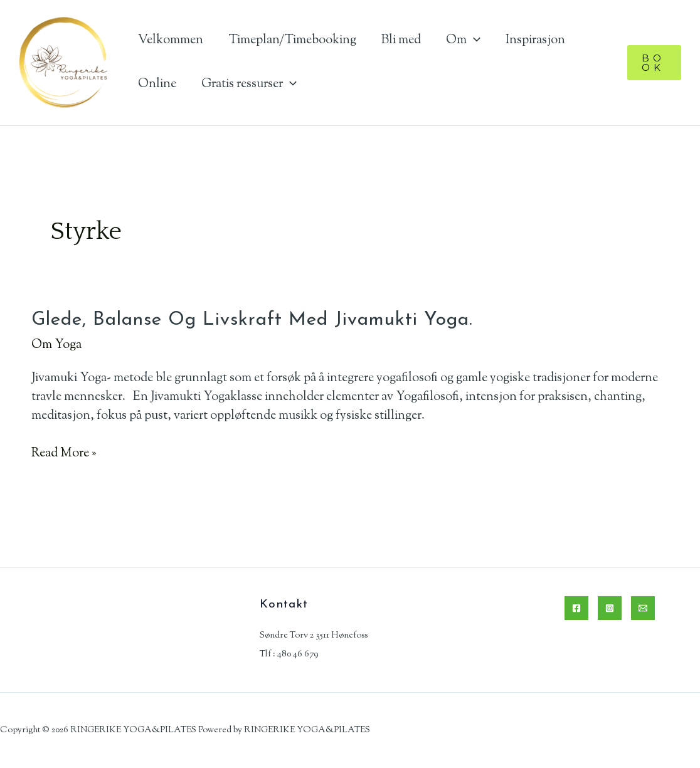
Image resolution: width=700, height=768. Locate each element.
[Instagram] (610, 608)
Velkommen (171, 40)
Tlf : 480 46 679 (289, 655)
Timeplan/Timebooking (292, 40)
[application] (474, 40)
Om (463, 40)
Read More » (64, 454)
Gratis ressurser (249, 84)
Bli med (401, 40)
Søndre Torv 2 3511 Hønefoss (314, 636)
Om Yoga (56, 345)
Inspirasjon (535, 40)
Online (157, 84)
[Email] (643, 608)
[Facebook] (576, 608)
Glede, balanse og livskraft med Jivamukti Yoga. (252, 320)
